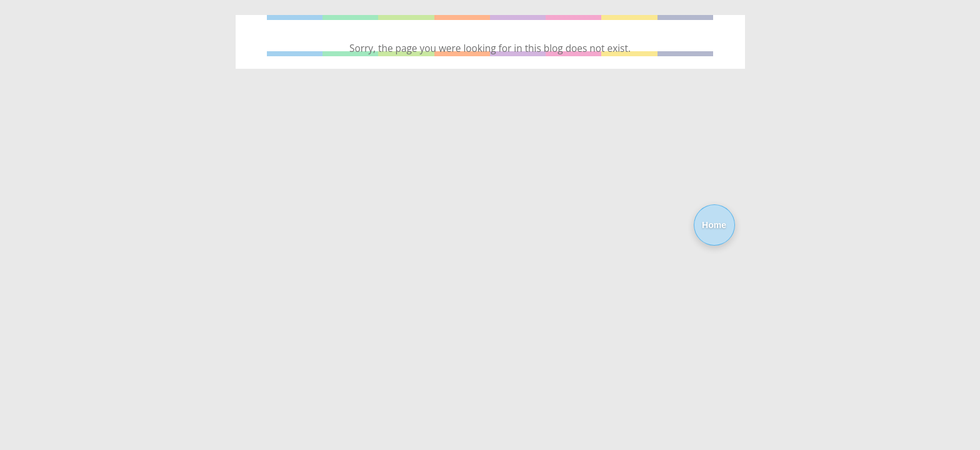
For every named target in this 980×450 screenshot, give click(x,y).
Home (714, 225)
